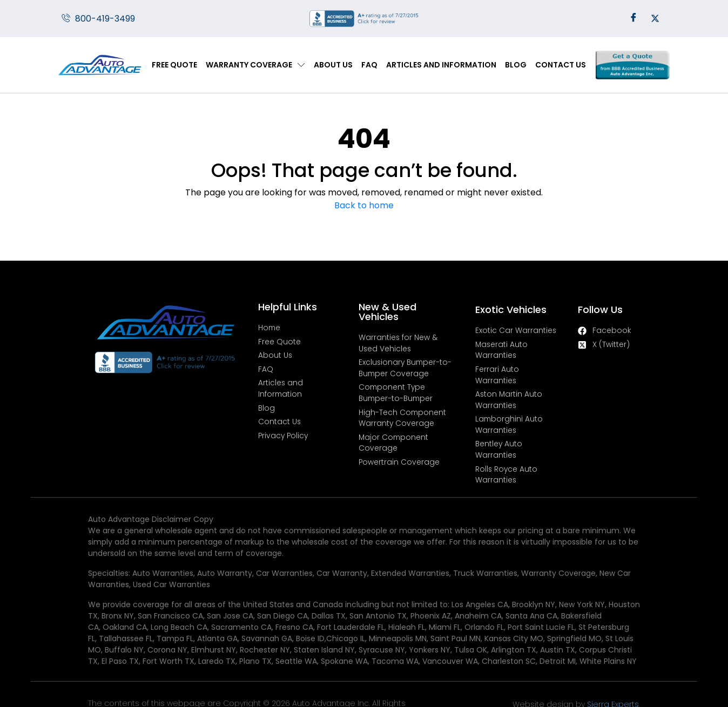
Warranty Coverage (255, 65)
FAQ (369, 65)
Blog (516, 65)
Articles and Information (441, 65)
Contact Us (561, 65)
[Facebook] (633, 19)
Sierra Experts (639, 671)
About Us (333, 65)
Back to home (364, 205)
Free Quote (174, 65)
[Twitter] (655, 19)
